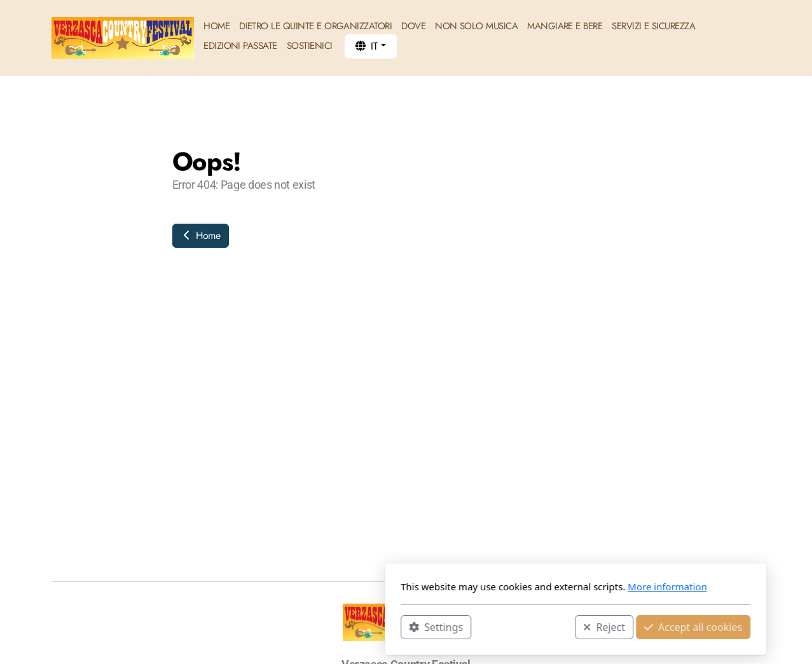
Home (201, 235)
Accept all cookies (523, 627)
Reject (435, 627)
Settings (267, 627)
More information (498, 586)
